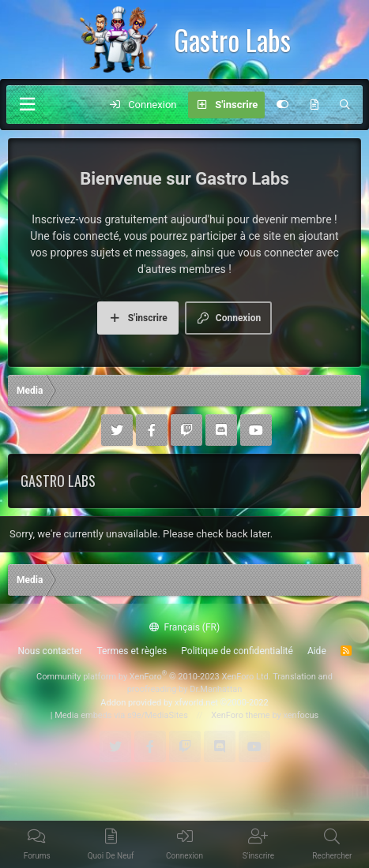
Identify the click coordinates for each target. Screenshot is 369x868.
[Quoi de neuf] (314, 105)
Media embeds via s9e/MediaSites (121, 715)
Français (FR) (184, 627)
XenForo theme (241, 715)
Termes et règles (132, 651)
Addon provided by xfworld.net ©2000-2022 (184, 703)
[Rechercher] (345, 105)
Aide (317, 651)
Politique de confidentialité (237, 651)
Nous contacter (50, 651)
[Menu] (27, 105)
